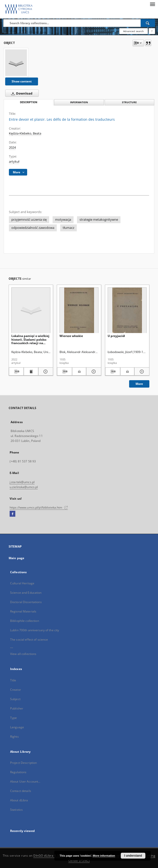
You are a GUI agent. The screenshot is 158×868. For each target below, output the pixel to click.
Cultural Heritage (22, 583)
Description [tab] (29, 102)
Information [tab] (79, 102)
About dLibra (19, 800)
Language (17, 727)
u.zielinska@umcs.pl (24, 487)
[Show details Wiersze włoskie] (93, 372)
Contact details (21, 791)
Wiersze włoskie (71, 336)
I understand (133, 856)
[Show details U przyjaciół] (141, 372)
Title (13, 680)
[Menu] (152, 4)
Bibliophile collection (25, 621)
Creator (16, 690)
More (139, 384)
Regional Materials (23, 611)
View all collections (23, 654)
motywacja (63, 220)
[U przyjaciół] (127, 310)
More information (104, 856)
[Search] (148, 23)
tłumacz (69, 228)
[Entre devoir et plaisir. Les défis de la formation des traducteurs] (16, 63)
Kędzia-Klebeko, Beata (25, 133)
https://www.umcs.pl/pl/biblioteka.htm (39, 507)
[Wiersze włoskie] (79, 310)
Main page (16, 558)
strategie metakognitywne (99, 220)
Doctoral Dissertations (26, 602)
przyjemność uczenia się (29, 220)
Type (13, 718)
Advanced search (133, 31)
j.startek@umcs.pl (22, 482)
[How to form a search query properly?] (152, 31)
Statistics (16, 810)
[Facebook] (12, 514)
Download (21, 93)
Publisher (17, 708)
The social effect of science (29, 640)
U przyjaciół (116, 336)
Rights (14, 737)
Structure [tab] (129, 102)
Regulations (18, 772)
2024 (12, 148)
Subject (15, 699)
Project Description (23, 763)
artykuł (14, 162)
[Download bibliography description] (16, 372)
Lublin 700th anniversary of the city (35, 630)
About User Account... (25, 781)
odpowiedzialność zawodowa (33, 228)
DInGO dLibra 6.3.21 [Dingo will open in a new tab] (48, 856)
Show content (22, 81)
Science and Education (26, 593)
